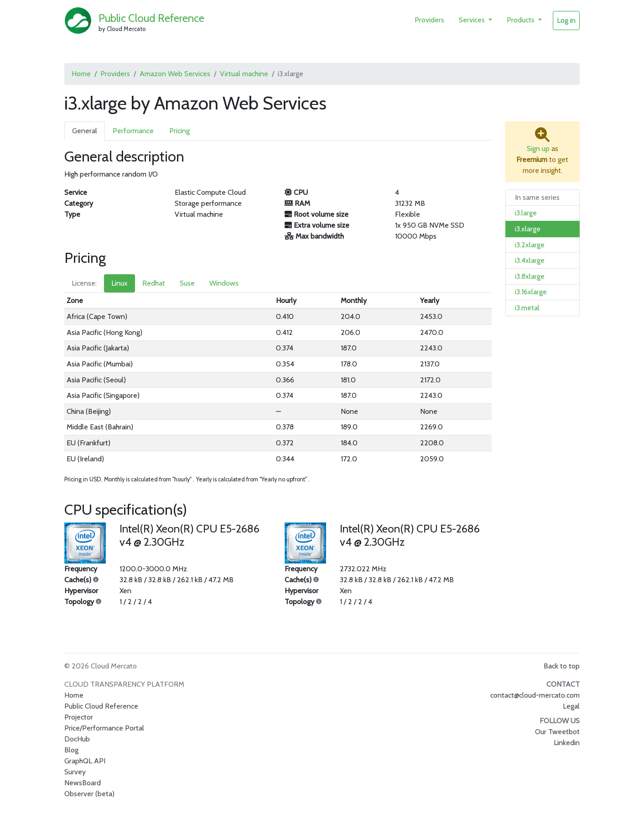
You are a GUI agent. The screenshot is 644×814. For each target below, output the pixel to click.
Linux (119, 283)
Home (81, 74)
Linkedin (567, 743)
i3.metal (527, 308)
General (85, 131)
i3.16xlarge (531, 292)
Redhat (154, 283)
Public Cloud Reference (151, 18)
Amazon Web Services (175, 74)
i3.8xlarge (530, 276)
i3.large (526, 213)
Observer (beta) (89, 794)
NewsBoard (83, 783)
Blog (71, 750)
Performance (133, 131)
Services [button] (473, 20)
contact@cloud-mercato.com (535, 695)
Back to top (562, 666)
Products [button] (522, 20)
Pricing (179, 131)
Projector (79, 717)
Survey (75, 772)
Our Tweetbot (557, 732)
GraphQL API (85, 761)
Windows (224, 283)
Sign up (538, 149)
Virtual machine (244, 74)
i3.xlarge (528, 229)
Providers (429, 20)
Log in (566, 20)
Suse (187, 283)
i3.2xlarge (530, 245)
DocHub (77, 739)
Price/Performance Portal (104, 728)
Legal (571, 706)
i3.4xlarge (530, 260)
